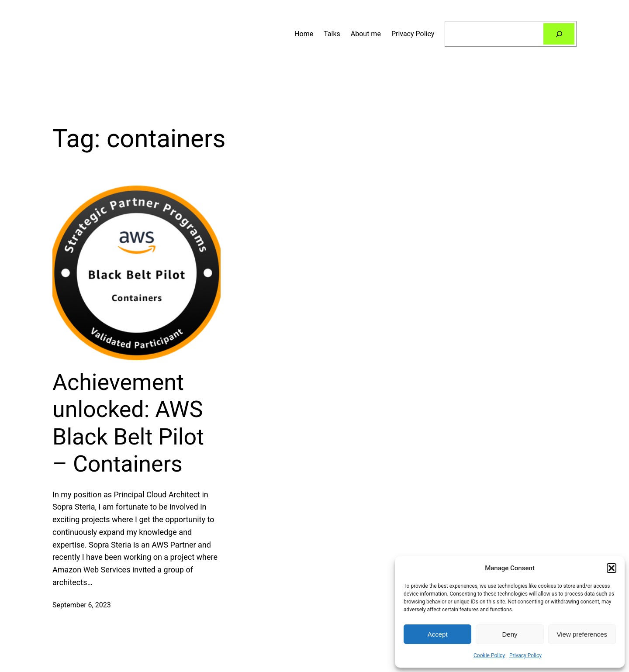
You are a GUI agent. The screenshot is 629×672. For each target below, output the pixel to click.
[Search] (559, 34)
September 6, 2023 (82, 605)
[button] (612, 568)
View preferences (582, 634)
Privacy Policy (525, 655)
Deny (510, 634)
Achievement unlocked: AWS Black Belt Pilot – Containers (128, 423)
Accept (438, 634)
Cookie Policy (489, 655)
